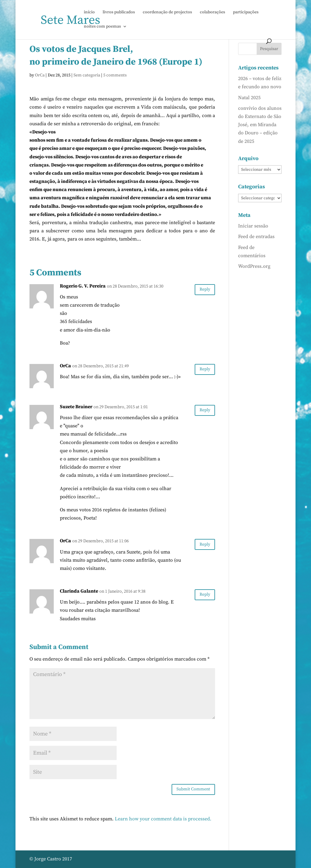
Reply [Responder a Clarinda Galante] (205, 594)
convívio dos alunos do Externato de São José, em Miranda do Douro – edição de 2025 (260, 125)
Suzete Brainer (76, 407)
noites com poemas (102, 27)
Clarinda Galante (79, 591)
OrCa (40, 75)
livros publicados (119, 12)
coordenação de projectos (167, 12)
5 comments (115, 75)
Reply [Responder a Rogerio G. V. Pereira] (205, 289)
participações (246, 12)
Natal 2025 (249, 98)
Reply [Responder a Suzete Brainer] (205, 410)
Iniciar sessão (253, 226)
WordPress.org (254, 266)
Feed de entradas (256, 237)
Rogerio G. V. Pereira (83, 286)
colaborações (212, 12)
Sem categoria (87, 75)
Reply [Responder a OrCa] (205, 369)
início (89, 12)
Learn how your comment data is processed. (163, 819)
